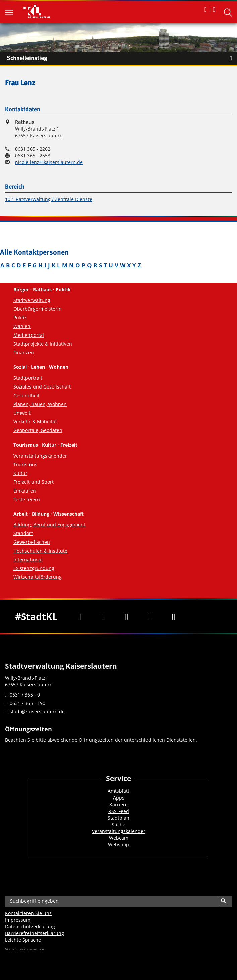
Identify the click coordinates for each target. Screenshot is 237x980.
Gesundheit (26, 395)
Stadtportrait (28, 378)
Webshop (118, 845)
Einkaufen (25, 491)
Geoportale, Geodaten (38, 430)
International (28, 559)
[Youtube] (126, 616)
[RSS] (174, 616)
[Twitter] (103, 616)
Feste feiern (27, 499)
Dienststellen (181, 740)
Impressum (18, 920)
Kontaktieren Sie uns (28, 913)
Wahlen (22, 326)
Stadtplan (118, 818)
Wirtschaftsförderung (38, 577)
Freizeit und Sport (34, 482)
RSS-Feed (119, 811)
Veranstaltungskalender (40, 456)
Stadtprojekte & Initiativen (43, 344)
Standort (23, 533)
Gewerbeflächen (32, 542)
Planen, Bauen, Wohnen (40, 404)
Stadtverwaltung (32, 300)
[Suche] (223, 901)
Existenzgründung (34, 568)
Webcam (119, 838)
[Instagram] (150, 616)
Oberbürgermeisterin (38, 309)
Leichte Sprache (23, 940)
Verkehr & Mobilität (35, 422)
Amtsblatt (118, 791)
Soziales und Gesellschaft (42, 387)
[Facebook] (79, 616)
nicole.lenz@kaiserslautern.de (49, 162)
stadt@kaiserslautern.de (37, 711)
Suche (118, 824)
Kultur (20, 473)
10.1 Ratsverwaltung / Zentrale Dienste (49, 199)
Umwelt (22, 413)
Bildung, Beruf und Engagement (49, 525)
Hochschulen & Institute (40, 551)
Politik (20, 318)
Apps (119, 798)
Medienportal (29, 335)
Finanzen (24, 352)
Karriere (118, 804)
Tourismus (25, 465)
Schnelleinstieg (122, 58)
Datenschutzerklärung (30, 926)
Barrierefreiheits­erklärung (35, 933)
